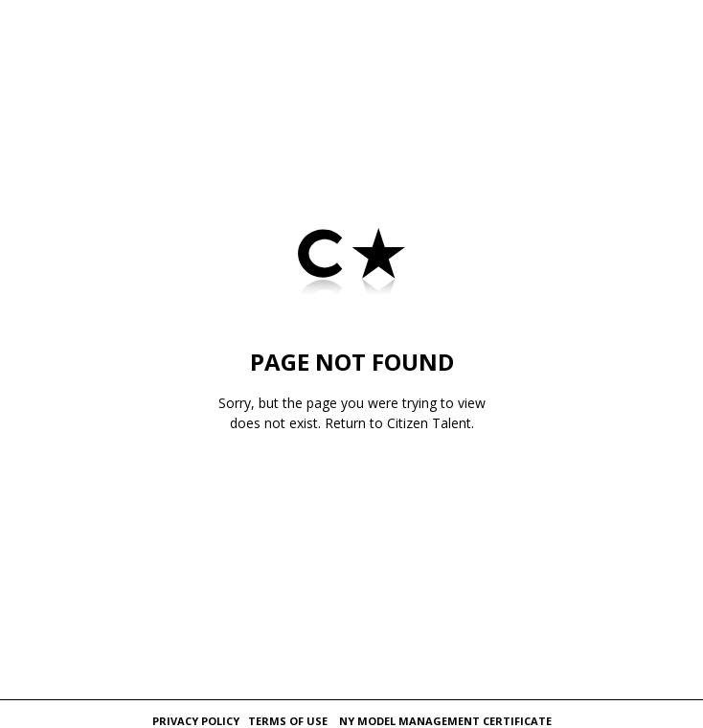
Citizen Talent (429, 423)
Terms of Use (288, 721)
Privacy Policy (196, 721)
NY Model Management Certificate (445, 721)
